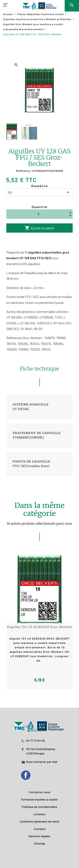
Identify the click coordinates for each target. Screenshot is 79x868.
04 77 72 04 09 (35, 740)
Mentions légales (39, 836)
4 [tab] (30, 689)
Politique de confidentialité (39, 807)
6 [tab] (43, 689)
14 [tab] (43, 695)
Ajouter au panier (39, 228)
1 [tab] (11, 689)
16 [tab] (55, 695)
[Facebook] (30, 774)
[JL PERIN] (39, 724)
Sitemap (39, 843)
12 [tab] (30, 695)
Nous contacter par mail (42, 762)
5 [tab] (36, 689)
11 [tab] (24, 695)
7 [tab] (49, 689)
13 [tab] (36, 695)
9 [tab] (62, 689)
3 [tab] (24, 689)
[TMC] (39, 6)
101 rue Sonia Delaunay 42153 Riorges (41, 751)
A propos (40, 829)
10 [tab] (68, 689)
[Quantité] (39, 214)
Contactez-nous (39, 792)
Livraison (40, 814)
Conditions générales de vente (40, 821)
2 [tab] (17, 689)
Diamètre (40, 186)
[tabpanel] (40, 622)
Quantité (40, 207)
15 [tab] (49, 695)
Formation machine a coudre (39, 799)
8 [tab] (55, 689)
